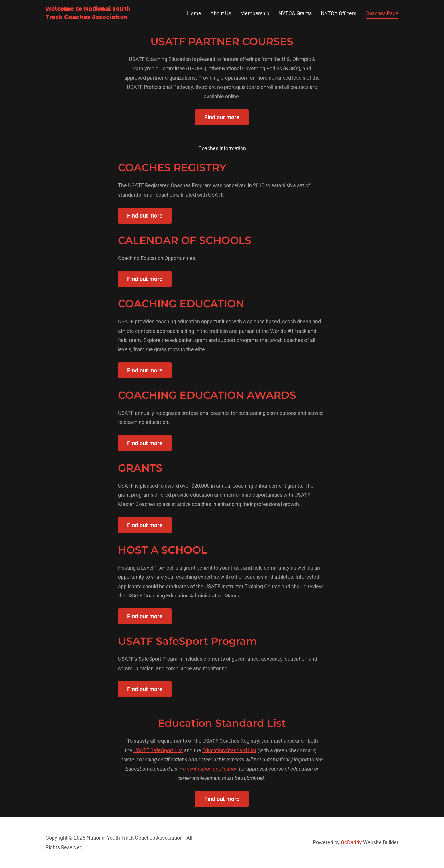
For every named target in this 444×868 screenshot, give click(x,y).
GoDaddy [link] (351, 842)
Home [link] (194, 13)
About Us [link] (221, 13)
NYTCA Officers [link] (339, 13)
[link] (107, 17)
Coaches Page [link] (382, 13)
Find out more (222, 117)
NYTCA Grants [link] (295, 13)
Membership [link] (255, 13)
